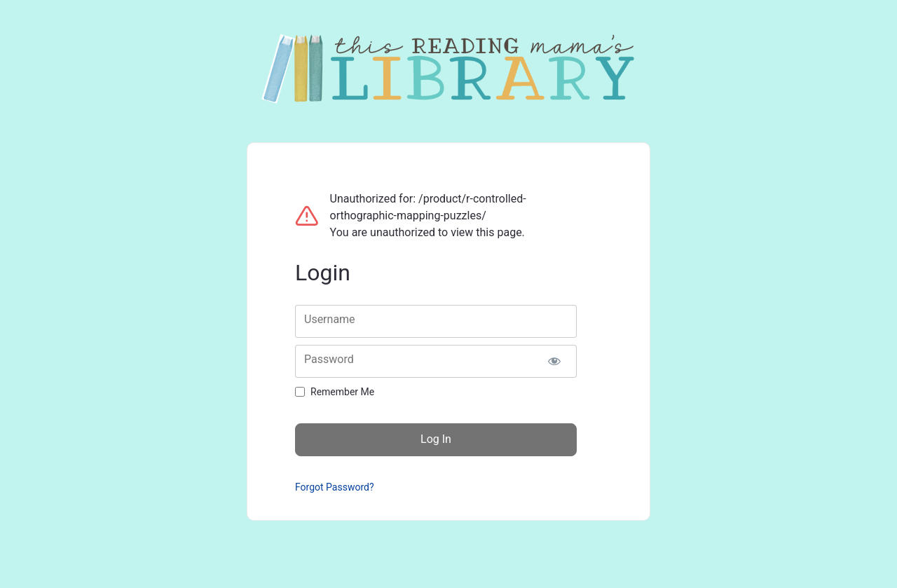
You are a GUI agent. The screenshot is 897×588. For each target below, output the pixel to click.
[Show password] (554, 361)
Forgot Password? (335, 487)
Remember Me (342, 392)
